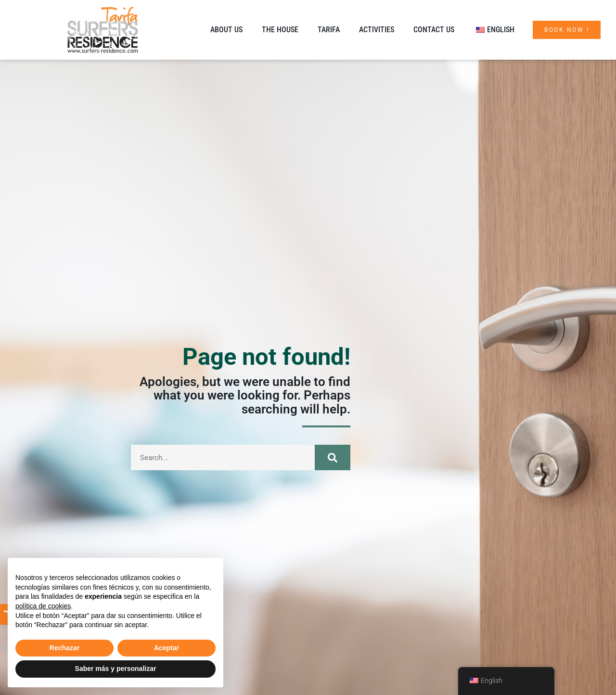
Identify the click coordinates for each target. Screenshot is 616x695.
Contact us (434, 30)
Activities (377, 30)
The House (280, 30)
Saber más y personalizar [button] (116, 669)
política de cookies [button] (43, 606)
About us (226, 30)
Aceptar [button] (167, 648)
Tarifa (329, 30)
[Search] (333, 457)
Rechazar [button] (64, 648)
